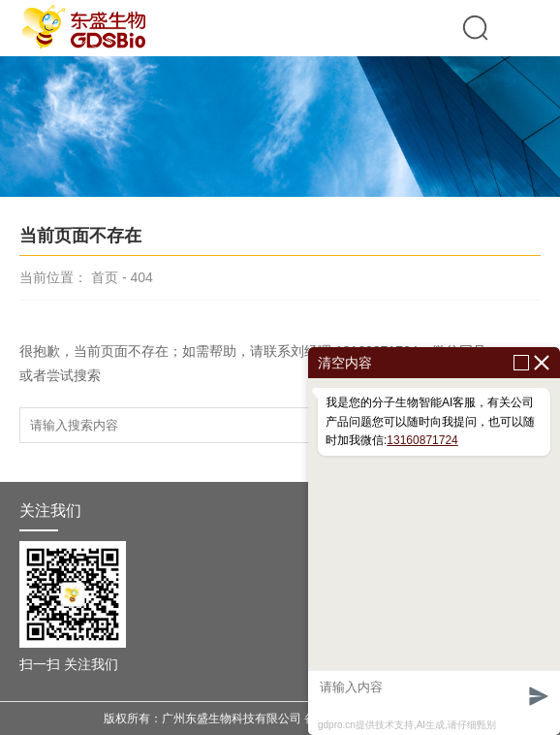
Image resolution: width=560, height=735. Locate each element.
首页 (105, 277)
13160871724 (422, 440)
